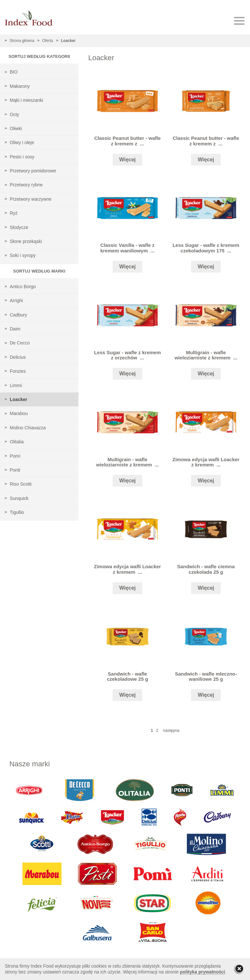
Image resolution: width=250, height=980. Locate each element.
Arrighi (16, 301)
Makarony (20, 86)
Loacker (68, 41)
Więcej (127, 160)
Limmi (16, 385)
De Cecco (20, 343)
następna (171, 731)
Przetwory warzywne (31, 199)
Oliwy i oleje (22, 142)
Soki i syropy (23, 255)
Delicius (18, 357)
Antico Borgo (23, 287)
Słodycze (19, 227)
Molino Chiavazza (28, 428)
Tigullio (17, 512)
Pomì (15, 456)
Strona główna (22, 41)
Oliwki (16, 128)
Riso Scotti (21, 484)
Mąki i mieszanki (27, 100)
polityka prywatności (202, 972)
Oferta (48, 41)
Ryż (14, 213)
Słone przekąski (26, 241)
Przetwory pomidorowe (33, 171)
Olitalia (17, 442)
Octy (14, 114)
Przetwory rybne (26, 185)
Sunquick (19, 498)
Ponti (15, 470)
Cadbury (18, 315)
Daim (15, 329)
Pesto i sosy (22, 157)
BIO (14, 72)
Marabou (19, 413)
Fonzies (18, 371)
